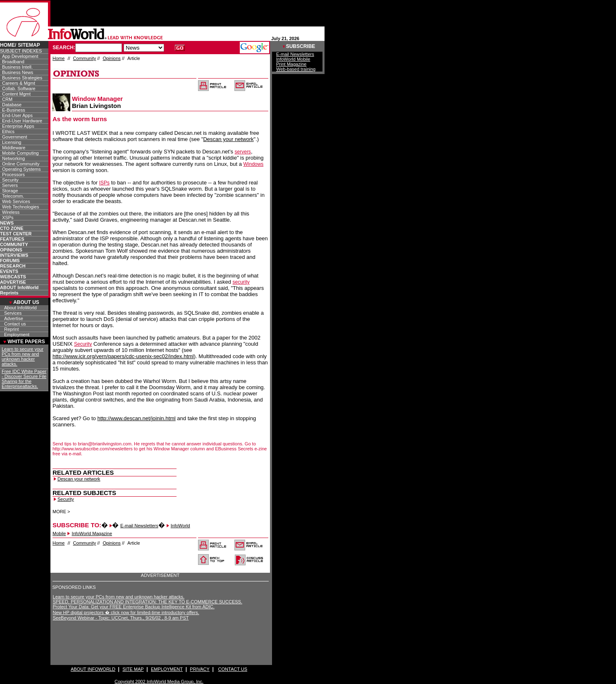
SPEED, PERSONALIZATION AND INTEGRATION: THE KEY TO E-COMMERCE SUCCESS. (148, 602)
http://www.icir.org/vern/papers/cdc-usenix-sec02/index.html (123, 356)
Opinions (111, 58)
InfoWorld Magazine (92, 533)
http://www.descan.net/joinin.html (136, 418)
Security (83, 344)
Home (58, 58)
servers (243, 152)
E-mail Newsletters (139, 526)
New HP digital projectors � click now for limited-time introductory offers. (126, 612)
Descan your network (228, 139)
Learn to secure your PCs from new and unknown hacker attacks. (119, 597)
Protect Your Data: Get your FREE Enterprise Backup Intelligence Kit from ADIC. (134, 607)
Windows (254, 164)
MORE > (61, 512)
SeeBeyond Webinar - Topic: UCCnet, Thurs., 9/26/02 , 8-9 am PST (121, 618)
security (241, 282)
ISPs (104, 183)
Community (85, 58)
